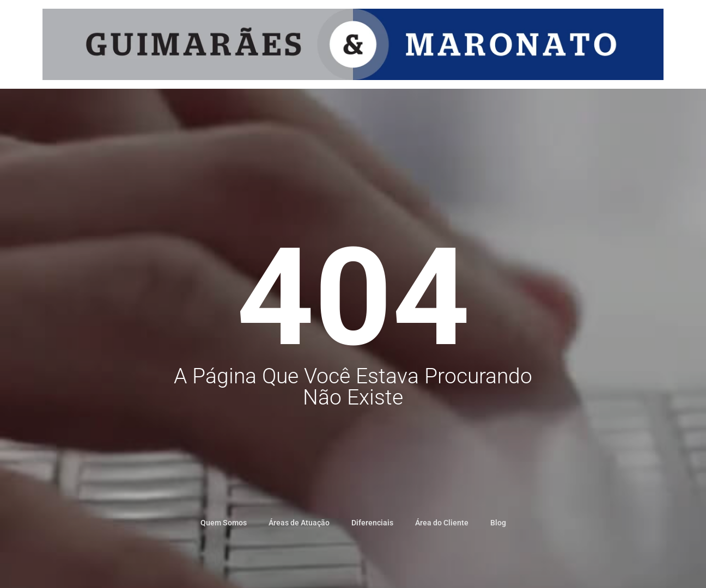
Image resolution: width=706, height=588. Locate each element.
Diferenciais (372, 523)
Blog (498, 523)
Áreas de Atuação (299, 523)
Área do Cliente (442, 523)
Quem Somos (224, 523)
